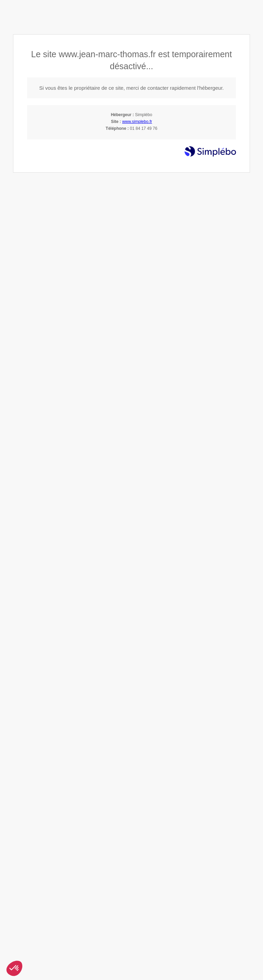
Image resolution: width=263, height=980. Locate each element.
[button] (14, 968)
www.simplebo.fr (137, 122)
